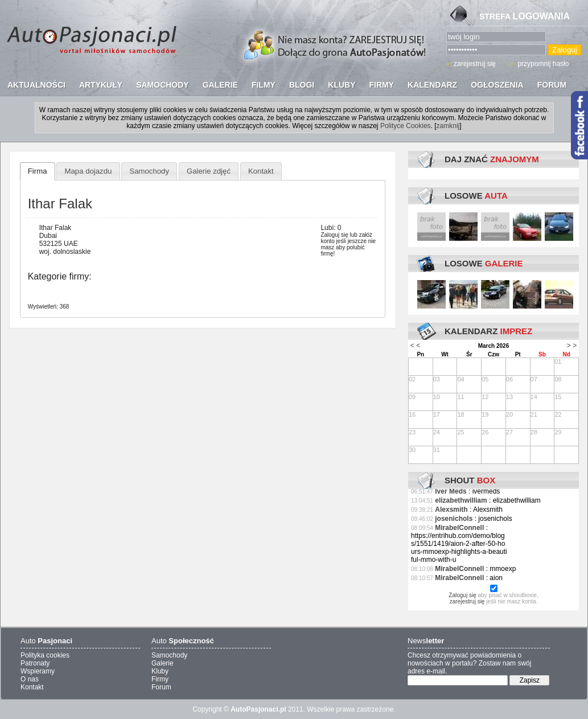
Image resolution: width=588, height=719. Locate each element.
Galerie (163, 663)
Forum (161, 687)
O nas (30, 679)
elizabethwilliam (461, 500)
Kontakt (261, 171)
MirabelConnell (459, 528)
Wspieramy (38, 671)
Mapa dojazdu (89, 171)
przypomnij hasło (543, 64)
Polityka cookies (45, 655)
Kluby (160, 671)
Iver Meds (451, 491)
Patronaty (35, 663)
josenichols (454, 519)
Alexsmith (451, 510)
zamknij (448, 126)
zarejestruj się (475, 64)
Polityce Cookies (406, 126)
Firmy (160, 679)
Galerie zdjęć (209, 171)
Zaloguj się (334, 235)
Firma (38, 171)
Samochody (149, 171)
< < (415, 346)
